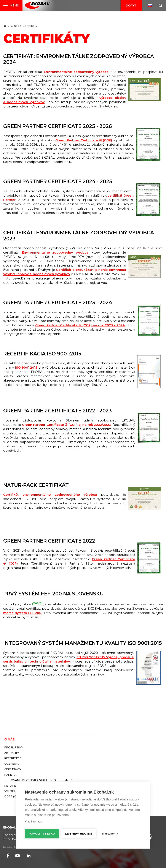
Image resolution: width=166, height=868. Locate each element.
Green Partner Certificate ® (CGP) (84, 140)
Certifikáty (30, 26)
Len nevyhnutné (79, 834)
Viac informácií (34, 821)
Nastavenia (110, 834)
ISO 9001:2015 (26, 368)
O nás (15, 26)
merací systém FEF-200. (23, 613)
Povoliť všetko (42, 834)
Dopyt (131, 5)
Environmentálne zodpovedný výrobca (76, 72)
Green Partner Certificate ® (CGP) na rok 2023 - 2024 (80, 325)
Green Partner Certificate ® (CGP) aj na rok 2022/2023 (67, 425)
